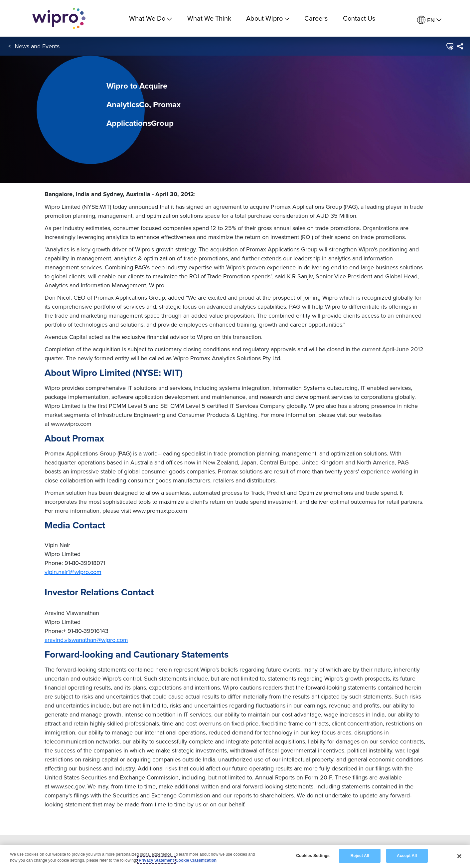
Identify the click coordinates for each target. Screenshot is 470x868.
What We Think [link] (209, 18)
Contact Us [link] (359, 18)
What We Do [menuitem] (151, 18)
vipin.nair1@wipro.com (73, 572)
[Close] (459, 856)
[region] (235, 857)
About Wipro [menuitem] (268, 18)
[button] (450, 46)
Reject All (360, 856)
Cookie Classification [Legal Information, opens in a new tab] (196, 860)
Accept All (407, 856)
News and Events (37, 46)
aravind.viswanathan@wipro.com (86, 640)
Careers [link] (316, 18)
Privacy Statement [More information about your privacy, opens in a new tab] (156, 860)
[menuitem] (429, 20)
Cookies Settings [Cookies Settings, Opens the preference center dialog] (313, 856)
